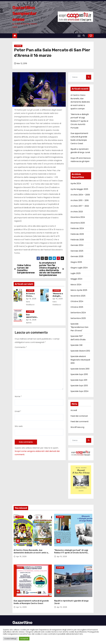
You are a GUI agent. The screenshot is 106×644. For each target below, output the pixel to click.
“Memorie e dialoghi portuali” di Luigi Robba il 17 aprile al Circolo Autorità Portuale (80, 121)
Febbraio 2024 (77, 228)
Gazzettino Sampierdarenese (24, 13)
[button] (84, 36)
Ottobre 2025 (77, 307)
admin (30, 323)
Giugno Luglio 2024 (79, 268)
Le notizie (18, 46)
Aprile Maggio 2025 (79, 189)
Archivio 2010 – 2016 (80, 200)
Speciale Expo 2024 (79, 391)
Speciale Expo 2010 (79, 374)
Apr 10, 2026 (62, 601)
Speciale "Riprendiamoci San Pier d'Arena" (79, 327)
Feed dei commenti (79, 422)
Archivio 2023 (77, 212)
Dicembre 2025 (78, 223)
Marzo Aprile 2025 (79, 290)
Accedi (74, 410)
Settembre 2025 (78, 318)
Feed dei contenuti (79, 416)
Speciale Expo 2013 (79, 386)
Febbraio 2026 (77, 240)
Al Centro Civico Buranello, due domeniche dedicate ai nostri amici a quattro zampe (80, 102)
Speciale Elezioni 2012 (80, 351)
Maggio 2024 (76, 279)
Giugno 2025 (76, 262)
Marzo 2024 (76, 285)
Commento (21, 347)
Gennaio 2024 (77, 245)
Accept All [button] (24, 639)
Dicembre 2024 (78, 217)
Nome (18, 396)
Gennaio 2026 (77, 256)
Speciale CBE (77, 345)
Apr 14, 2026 (32, 320)
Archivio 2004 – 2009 (80, 195)
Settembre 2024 (78, 313)
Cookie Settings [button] (10, 639)
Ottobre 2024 (77, 301)
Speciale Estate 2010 (80, 369)
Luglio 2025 (76, 273)
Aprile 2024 (76, 183)
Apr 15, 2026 (59, 299)
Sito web (19, 426)
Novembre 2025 (78, 296)
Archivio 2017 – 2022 (80, 206)
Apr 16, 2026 (32, 299)
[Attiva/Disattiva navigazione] (79, 36)
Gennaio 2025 (77, 251)
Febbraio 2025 (77, 234)
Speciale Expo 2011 (79, 380)
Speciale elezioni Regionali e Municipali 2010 (80, 360)
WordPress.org (77, 427)
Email (18, 411)
